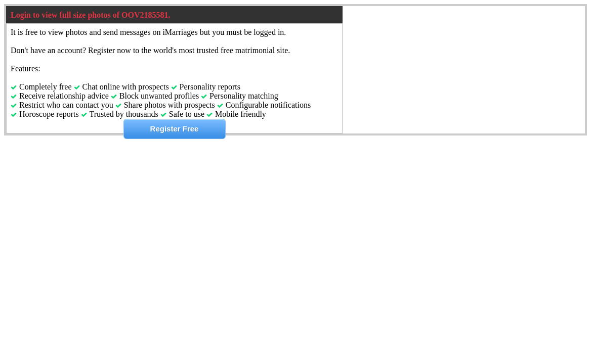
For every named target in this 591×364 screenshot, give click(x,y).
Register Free (175, 129)
